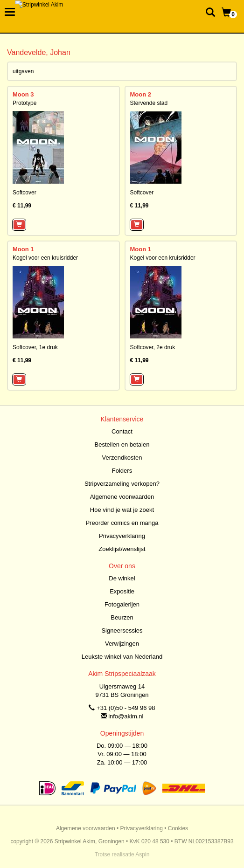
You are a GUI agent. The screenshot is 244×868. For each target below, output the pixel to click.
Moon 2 (141, 94)
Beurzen (122, 617)
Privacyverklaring (122, 536)
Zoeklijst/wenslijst (122, 549)
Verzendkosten (122, 458)
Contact (122, 431)
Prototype (24, 103)
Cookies (178, 828)
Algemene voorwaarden (122, 497)
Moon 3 (23, 94)
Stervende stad (149, 103)
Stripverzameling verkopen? (122, 484)
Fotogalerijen (122, 604)
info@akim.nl (126, 716)
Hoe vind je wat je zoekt (122, 510)
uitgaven (23, 71)
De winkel (122, 578)
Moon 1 (23, 249)
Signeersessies (122, 630)
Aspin (142, 854)
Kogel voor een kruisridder (45, 258)
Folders (122, 471)
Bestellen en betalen (122, 444)
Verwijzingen (122, 644)
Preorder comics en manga (122, 523)
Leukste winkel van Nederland (122, 657)
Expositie (122, 591)
